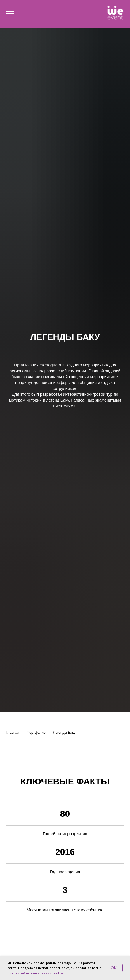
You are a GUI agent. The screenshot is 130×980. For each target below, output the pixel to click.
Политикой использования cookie (35, 973)
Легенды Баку (64, 733)
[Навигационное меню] (10, 14)
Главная (13, 733)
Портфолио (36, 733)
